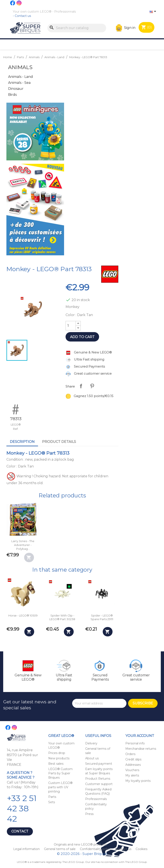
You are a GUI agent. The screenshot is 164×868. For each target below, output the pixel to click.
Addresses (133, 765)
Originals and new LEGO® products (80, 844)
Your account (140, 736)
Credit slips (133, 759)
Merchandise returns (141, 749)
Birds (12, 95)
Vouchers (132, 770)
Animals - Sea (19, 83)
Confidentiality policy (96, 849)
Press (89, 814)
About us (92, 758)
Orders (130, 754)
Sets (52, 802)
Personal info (135, 743)
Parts (52, 797)
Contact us (23, 16)
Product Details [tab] (59, 442)
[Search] (77, 28)
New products (59, 758)
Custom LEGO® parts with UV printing (60, 787)
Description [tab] (22, 442)
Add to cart (82, 337)
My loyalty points (138, 781)
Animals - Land (20, 77)
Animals (20, 67)
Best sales (56, 764)
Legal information (27, 849)
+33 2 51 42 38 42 (22, 808)
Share (81, 386)
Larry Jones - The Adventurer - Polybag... (23, 545)
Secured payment (99, 764)
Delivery (91, 743)
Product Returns (98, 779)
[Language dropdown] (154, 12)
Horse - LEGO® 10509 (23, 616)
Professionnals (65, 12)
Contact (20, 831)
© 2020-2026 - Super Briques (82, 854)
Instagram (19, 3)
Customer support (99, 784)
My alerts (132, 775)
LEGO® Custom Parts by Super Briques (60, 773)
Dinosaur (16, 89)
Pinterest (92, 386)
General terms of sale (60, 849)
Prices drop (57, 753)
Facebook (13, 3)
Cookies (141, 849)
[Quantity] (71, 326)
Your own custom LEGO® (32, 12)
